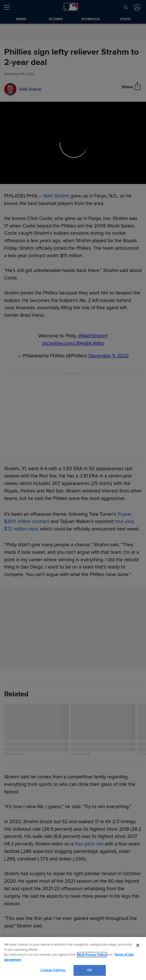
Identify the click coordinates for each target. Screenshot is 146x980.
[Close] (138, 945)
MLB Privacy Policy (92, 955)
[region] (73, 959)
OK (90, 970)
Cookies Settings (53, 970)
